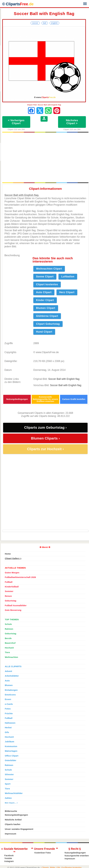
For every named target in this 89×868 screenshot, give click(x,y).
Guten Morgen (12, 573)
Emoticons (10, 695)
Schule (8, 624)
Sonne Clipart (45, 277)
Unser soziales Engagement (19, 829)
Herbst (8, 728)
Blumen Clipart (46, 308)
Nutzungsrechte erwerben (77, 856)
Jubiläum (9, 742)
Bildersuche (11, 811)
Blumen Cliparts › (45, 438)
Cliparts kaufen (13, 824)
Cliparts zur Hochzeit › (45, 449)
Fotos (8, 709)
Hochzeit (9, 648)
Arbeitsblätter (12, 676)
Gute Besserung (13, 610)
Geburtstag (11, 601)
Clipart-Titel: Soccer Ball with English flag (44, 105)
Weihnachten (11, 657)
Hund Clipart (44, 332)
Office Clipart (12, 756)
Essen (8, 699)
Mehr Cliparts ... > (11, 803)
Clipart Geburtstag (48, 324)
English (54, 23)
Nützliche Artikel (13, 820)
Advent (8, 671)
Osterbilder (11, 760)
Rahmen (9, 629)
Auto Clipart (44, 292)
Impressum (11, 834)
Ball (45, 23)
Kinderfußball (12, 587)
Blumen (9, 685)
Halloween (10, 723)
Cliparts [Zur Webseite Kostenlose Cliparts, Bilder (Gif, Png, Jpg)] (20, 4)
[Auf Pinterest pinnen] (57, 111)
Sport (8, 784)
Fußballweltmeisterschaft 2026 (20, 577)
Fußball (9, 582)
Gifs (7, 732)
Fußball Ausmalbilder (16, 605)
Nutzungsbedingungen (17, 399)
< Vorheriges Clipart (16, 122)
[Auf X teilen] (40, 111)
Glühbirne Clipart (47, 316)
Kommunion (11, 746)
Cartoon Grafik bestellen (74, 399)
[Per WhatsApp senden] (48, 111)
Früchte (9, 714)
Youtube (8, 858)
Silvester (9, 774)
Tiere (7, 652)
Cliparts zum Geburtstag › (45, 427)
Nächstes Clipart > (72, 122)
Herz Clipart (67, 292)
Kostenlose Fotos (43, 853)
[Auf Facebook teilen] (31, 111)
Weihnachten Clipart (49, 269)
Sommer (9, 591)
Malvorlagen (11, 751)
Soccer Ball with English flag (64, 379)
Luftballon (68, 277)
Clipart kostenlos (47, 284)
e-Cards (9, 704)
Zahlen (8, 798)
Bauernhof (10, 643)
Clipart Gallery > (13, 558)
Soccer (35, 23)
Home (8, 554)
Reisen (8, 596)
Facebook (9, 855)
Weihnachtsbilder (14, 793)
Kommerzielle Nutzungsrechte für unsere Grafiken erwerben (45, 399)
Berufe (8, 638)
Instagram (9, 861)
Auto (7, 681)
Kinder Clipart (45, 300)
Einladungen (11, 690)
